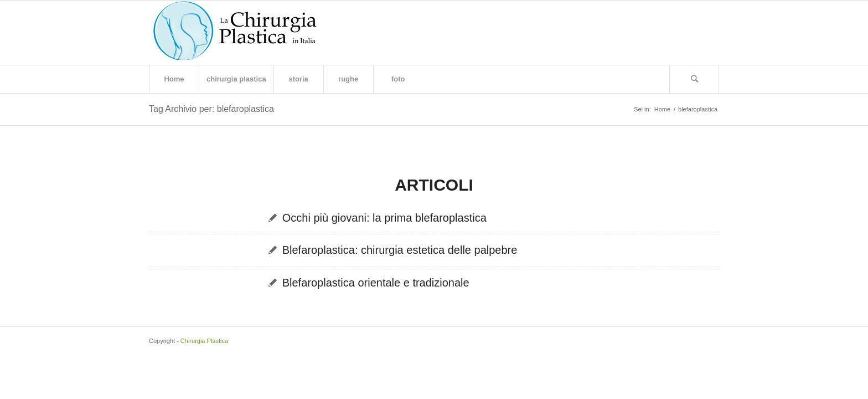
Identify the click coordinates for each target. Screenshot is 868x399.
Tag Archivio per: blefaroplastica (211, 109)
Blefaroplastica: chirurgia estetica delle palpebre (400, 250)
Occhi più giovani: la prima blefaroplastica (384, 218)
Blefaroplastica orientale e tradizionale (376, 283)
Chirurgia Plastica (204, 341)
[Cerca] (694, 79)
